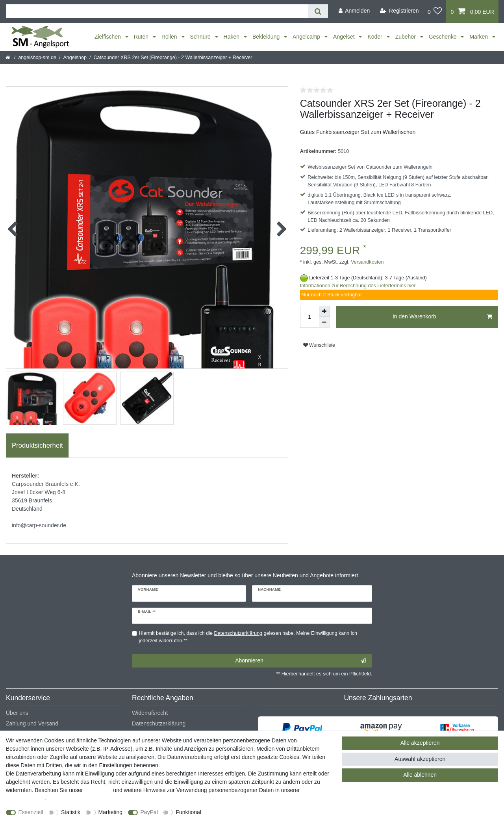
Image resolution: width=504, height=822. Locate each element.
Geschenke (444, 37)
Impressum (98, 790)
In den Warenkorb (442, 317)
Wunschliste (319, 345)
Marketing (110, 812)
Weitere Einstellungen (235, 812)
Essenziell (31, 812)
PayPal (149, 812)
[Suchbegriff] (157, 11)
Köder (375, 37)
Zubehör (406, 37)
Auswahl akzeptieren (420, 759)
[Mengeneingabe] (309, 317)
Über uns (17, 713)
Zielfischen (108, 37)
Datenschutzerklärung (159, 723)
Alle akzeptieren (420, 743)
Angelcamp (307, 37)
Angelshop (75, 58)
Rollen (170, 37)
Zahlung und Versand (32, 723)
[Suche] (318, 11)
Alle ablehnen (420, 775)
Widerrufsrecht (150, 713)
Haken (232, 37)
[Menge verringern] (324, 322)
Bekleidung (267, 37)
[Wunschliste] (435, 11)
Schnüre (201, 37)
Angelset (345, 37)
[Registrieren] (399, 11)
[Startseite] (8, 58)
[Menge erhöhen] (324, 311)
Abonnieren (301, 661)
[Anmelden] (354, 11)
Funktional (188, 812)
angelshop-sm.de (37, 58)
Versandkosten (367, 262)
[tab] (37, 446)
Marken (479, 37)
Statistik (71, 812)
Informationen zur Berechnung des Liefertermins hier (358, 286)
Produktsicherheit (37, 445)
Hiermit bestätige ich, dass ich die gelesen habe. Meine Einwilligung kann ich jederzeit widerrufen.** (248, 637)
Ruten (142, 37)
